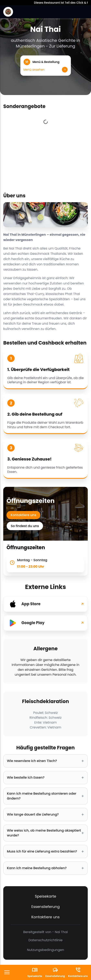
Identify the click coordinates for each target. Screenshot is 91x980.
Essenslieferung (45, 907)
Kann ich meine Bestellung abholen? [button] (45, 868)
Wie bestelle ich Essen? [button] (45, 778)
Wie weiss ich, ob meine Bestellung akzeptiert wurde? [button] (45, 833)
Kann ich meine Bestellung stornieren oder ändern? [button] (45, 796)
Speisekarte (45, 896)
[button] (46, 66)
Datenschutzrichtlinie (45, 940)
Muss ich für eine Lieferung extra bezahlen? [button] (45, 851)
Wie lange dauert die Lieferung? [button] (45, 815)
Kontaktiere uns (23, 515)
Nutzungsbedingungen (45, 950)
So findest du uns (25, 526)
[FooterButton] (7, 973)
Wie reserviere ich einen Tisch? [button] (45, 761)
